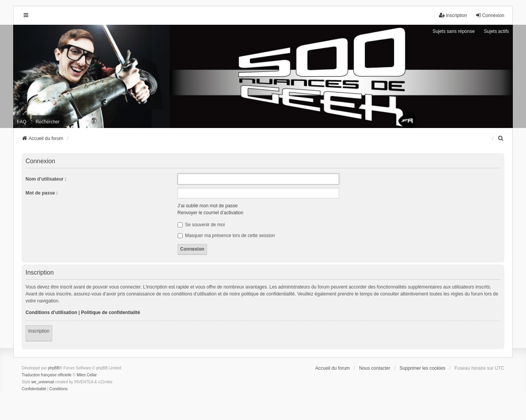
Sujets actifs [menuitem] (496, 31)
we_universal (43, 382)
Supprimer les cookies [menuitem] (422, 368)
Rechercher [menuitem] (48, 122)
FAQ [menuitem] (22, 122)
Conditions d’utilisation (51, 312)
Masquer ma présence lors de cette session (226, 236)
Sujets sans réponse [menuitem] (454, 31)
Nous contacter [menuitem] (375, 368)
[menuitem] (501, 138)
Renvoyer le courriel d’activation (211, 213)
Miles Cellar (87, 375)
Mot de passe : (42, 193)
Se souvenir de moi (201, 225)
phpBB (54, 368)
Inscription (39, 331)
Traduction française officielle (47, 375)
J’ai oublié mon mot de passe (208, 206)
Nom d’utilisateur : (46, 179)
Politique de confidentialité (111, 312)
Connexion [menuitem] (490, 15)
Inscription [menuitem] (453, 15)
